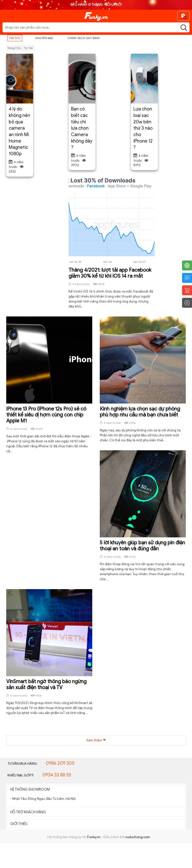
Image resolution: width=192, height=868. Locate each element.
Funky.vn (94, 837)
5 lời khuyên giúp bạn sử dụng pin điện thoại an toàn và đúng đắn (142, 546)
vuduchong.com (138, 837)
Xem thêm (96, 740)
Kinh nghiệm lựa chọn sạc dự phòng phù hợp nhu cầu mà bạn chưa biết (140, 412)
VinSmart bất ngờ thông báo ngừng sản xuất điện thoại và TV (46, 685)
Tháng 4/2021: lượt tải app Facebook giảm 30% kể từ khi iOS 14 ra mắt (110, 273)
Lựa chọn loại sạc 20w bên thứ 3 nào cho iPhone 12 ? (143, 128)
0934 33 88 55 (57, 775)
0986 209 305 (60, 763)
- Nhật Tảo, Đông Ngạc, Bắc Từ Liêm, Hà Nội (43, 799)
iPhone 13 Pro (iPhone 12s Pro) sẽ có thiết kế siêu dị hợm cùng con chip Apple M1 (46, 415)
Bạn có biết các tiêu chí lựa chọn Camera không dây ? (82, 128)
